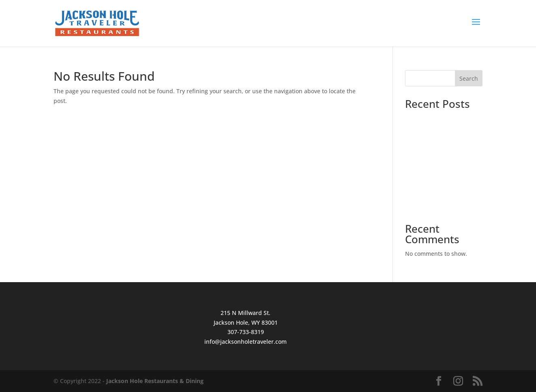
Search (469, 78)
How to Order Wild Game (439, 184)
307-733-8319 (246, 332)
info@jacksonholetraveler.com (245, 342)
